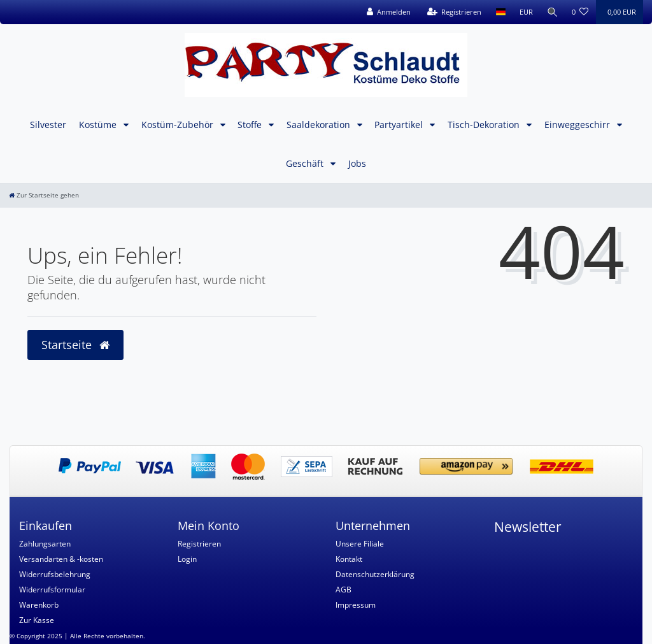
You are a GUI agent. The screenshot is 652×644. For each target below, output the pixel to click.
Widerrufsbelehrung (55, 574)
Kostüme (99, 125)
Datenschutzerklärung (375, 574)
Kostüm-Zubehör (179, 125)
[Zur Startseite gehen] (44, 195)
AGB (344, 590)
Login (187, 559)
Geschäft (306, 163)
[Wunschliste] (580, 12)
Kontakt (349, 559)
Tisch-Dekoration (485, 125)
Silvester (48, 125)
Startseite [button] (75, 345)
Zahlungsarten (45, 544)
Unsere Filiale (360, 544)
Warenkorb (39, 605)
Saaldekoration (320, 125)
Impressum (356, 605)
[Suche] (552, 12)
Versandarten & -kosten (61, 559)
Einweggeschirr (578, 125)
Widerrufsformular (52, 590)
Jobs (357, 163)
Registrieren (199, 544)
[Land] (500, 12)
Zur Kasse (37, 620)
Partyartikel (400, 125)
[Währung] (525, 12)
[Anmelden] (388, 12)
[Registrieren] (453, 12)
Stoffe (251, 125)
